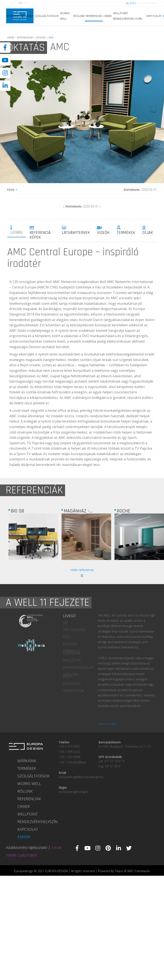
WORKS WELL (65, 16)
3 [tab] (88, 565)
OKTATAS (41, 38)
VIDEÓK (103, 231)
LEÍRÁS (17, 230)
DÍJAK (148, 231)
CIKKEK (108, 16)
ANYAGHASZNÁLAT (77, 667)
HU (21, 3)
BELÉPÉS (131, 3)
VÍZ (65, 623)
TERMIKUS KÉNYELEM (72, 652)
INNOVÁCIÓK (73, 691)
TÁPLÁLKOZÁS (74, 630)
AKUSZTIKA (72, 660)
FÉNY (67, 637)
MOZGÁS (70, 644)
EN (27, 3)
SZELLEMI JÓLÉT (71, 676)
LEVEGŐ (69, 616)
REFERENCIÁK (94, 16)
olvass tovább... (108, 724)
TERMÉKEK (27, 16)
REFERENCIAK (25, 38)
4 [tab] (95, 565)
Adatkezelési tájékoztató (26, 847)
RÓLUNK (79, 16)
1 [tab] (76, 565)
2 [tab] (82, 565)
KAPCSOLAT (154, 16)
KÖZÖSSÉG (72, 684)
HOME (11, 38)
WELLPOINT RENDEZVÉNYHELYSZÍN (127, 16)
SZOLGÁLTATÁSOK (47, 16)
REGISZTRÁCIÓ (148, 3)
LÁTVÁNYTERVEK (76, 231)
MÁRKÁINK (12, 16)
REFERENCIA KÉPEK (40, 233)
